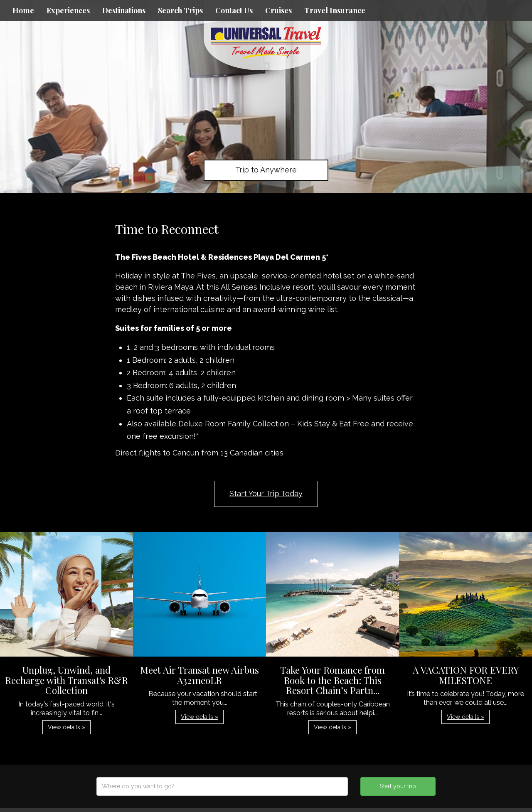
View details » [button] (66, 727)
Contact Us (234, 10)
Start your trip (398, 786)
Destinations (124, 10)
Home (23, 10)
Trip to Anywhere (266, 170)
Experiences (68, 10)
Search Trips (180, 10)
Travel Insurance (335, 10)
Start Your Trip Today (266, 493)
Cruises (278, 10)
